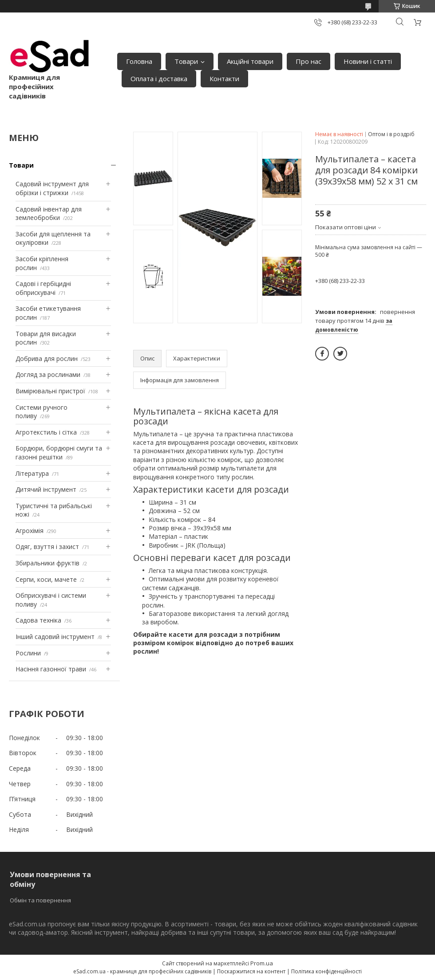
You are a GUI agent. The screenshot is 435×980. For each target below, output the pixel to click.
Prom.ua (262, 963)
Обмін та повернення (40, 900)
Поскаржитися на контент (251, 971)
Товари (186, 61)
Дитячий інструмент (46, 489)
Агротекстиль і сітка (46, 432)
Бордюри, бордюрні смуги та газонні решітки (59, 453)
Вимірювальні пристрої (50, 391)
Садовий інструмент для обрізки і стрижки (52, 188)
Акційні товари (250, 61)
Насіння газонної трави (51, 669)
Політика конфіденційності (326, 971)
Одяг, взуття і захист (47, 547)
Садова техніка (38, 620)
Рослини (28, 653)
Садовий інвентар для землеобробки (49, 214)
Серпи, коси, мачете (46, 579)
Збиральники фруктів (47, 563)
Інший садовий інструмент (55, 637)
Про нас (308, 61)
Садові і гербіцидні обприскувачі (43, 288)
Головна (139, 61)
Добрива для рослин (47, 359)
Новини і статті (368, 61)
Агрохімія (30, 531)
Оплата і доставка (159, 78)
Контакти (224, 78)
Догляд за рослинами (48, 374)
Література (32, 473)
